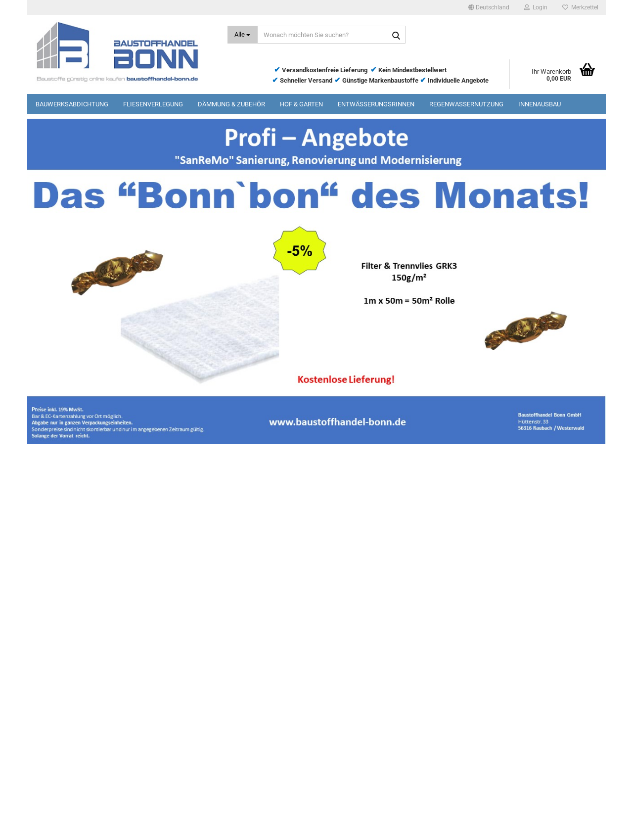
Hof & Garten (301, 104)
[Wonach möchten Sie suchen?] (243, 35)
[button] (489, 7)
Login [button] (536, 7)
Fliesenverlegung (153, 104)
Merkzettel (580, 7)
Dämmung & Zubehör (231, 104)
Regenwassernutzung (466, 104)
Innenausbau (540, 104)
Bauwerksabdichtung (72, 104)
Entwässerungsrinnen (376, 104)
